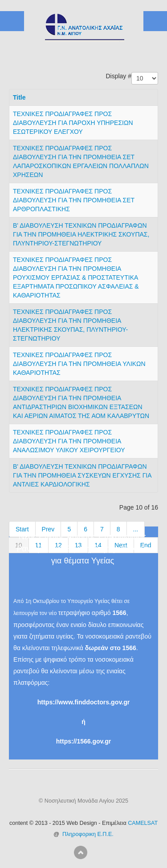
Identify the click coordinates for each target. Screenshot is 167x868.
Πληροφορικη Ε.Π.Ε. (88, 834)
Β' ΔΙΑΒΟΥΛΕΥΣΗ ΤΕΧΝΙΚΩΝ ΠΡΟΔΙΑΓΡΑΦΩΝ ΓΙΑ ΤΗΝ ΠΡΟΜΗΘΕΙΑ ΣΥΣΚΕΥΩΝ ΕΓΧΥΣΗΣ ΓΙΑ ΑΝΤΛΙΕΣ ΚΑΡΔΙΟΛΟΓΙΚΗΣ (82, 475)
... (136, 529)
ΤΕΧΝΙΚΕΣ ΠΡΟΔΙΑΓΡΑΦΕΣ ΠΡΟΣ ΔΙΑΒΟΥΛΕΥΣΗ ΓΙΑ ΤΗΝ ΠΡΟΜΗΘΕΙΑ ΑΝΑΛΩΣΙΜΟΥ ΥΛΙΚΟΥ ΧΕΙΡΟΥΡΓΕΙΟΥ (69, 441)
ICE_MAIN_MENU (155, 21)
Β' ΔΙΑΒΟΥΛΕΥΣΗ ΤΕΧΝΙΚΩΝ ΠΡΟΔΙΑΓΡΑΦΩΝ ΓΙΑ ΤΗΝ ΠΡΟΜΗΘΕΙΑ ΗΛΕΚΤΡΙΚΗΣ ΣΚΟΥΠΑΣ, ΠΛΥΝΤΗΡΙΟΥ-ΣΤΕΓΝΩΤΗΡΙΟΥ (81, 234)
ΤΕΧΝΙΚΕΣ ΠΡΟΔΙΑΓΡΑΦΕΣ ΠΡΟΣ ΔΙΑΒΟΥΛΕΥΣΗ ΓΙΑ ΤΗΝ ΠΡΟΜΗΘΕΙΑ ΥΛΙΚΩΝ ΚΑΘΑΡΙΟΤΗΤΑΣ (79, 364)
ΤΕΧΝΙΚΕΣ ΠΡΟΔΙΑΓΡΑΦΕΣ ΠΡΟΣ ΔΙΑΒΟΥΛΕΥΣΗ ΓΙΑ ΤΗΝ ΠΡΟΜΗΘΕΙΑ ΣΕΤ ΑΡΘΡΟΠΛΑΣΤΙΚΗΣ (74, 200)
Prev (48, 529)
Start (22, 529)
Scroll (81, 852)
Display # (118, 76)
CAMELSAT (143, 823)
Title (19, 97)
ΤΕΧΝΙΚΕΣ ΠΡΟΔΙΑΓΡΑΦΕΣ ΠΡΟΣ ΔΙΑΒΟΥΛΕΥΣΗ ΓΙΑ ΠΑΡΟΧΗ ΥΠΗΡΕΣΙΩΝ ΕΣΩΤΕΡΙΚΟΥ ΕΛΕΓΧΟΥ (73, 123)
